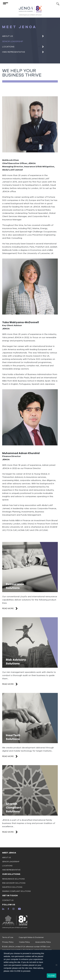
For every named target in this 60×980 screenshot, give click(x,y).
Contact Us (8, 900)
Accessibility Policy (43, 942)
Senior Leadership (13, 41)
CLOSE (52, 976)
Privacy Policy (8, 942)
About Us (8, 36)
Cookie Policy (24, 942)
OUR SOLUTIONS (11, 874)
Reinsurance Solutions (13, 879)
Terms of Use (8, 937)
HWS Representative (14, 52)
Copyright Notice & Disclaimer (31, 937)
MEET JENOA (9, 853)
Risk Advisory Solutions (14, 883)
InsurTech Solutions (12, 887)
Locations (8, 47)
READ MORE (10, 608)
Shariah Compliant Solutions (16, 891)
